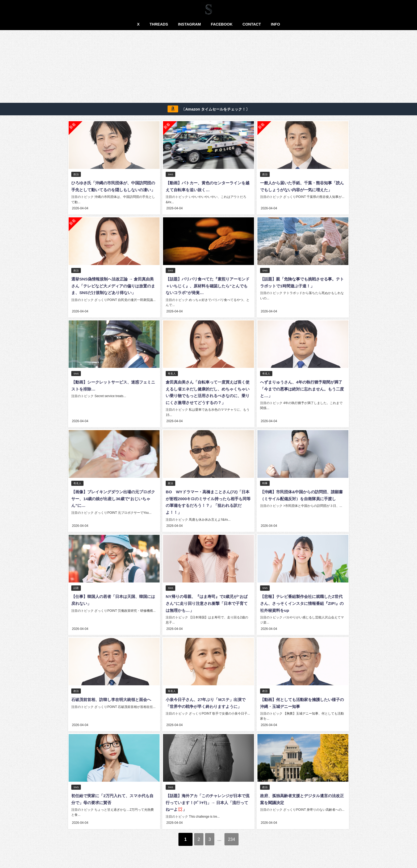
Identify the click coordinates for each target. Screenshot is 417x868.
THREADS (159, 24)
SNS (170, 175)
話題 (76, 591)
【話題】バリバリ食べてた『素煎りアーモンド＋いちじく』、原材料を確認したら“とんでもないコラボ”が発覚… (207, 292)
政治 (76, 175)
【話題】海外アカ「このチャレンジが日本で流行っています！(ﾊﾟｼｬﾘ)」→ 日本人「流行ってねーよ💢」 (208, 804)
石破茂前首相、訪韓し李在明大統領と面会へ (113, 702)
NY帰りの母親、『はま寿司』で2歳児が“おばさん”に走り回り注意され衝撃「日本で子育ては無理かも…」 (206, 607)
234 (236, 840)
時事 (265, 488)
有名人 (172, 379)
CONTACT (252, 24)
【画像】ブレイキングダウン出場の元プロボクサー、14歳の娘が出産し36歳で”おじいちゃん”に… (113, 503)
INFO (275, 24)
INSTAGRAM (189, 24)
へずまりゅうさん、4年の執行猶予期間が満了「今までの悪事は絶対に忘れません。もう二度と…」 (302, 394)
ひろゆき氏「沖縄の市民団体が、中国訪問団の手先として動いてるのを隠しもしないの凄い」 (113, 190)
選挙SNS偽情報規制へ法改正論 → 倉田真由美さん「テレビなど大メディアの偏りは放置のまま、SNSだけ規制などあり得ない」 (113, 292)
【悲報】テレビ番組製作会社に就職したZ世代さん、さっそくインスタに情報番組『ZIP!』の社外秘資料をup (301, 607)
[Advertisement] (208, 67)
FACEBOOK (222, 24)
